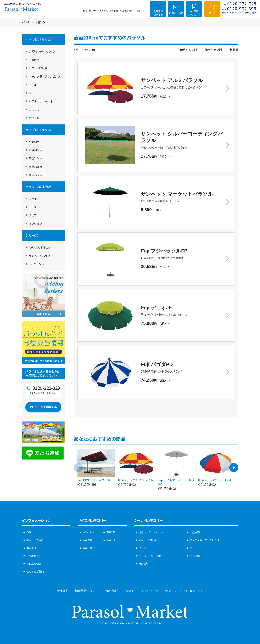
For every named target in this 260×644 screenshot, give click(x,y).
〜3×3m (34, 142)
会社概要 (62, 591)
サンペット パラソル (41, 256)
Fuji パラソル (36, 264)
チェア (33, 215)
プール (33, 85)
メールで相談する (46, 407)
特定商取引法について (120, 591)
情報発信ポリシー (87, 591)
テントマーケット (184, 591)
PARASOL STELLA (39, 247)
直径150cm (35, 175)
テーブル (34, 207)
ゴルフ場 (34, 110)
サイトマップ (149, 591)
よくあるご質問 (35, 572)
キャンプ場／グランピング (44, 76)
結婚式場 (34, 118)
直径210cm (35, 158)
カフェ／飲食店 (38, 68)
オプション (35, 224)
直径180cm (35, 167)
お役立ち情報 (34, 564)
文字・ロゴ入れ (35, 540)
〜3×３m (88, 532)
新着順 (234, 50)
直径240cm (35, 150)
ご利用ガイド (34, 556)
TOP (29, 532)
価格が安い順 (188, 50)
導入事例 (31, 548)
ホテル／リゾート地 (41, 101)
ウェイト (34, 199)
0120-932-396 (239, 8)
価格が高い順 (213, 50)
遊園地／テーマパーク (42, 51)
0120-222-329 (239, 3)
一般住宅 (34, 60)
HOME (25, 22)
